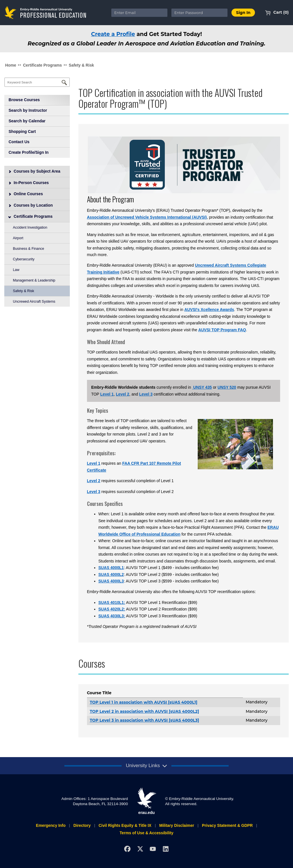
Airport (18, 238)
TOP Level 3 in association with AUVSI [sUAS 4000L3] (144, 720)
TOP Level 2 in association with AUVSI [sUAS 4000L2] (144, 711)
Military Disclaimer (177, 825)
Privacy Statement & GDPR (227, 825)
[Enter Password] (199, 13)
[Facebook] (127, 849)
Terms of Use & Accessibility (146, 833)
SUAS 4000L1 (111, 568)
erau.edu (146, 801)
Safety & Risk (81, 65)
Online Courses (26, 194)
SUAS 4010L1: (112, 602)
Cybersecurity (24, 259)
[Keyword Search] (37, 82)
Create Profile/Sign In (29, 152)
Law (16, 270)
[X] (140, 849)
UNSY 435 (202, 387)
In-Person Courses (29, 183)
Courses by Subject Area (34, 171)
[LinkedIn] (166, 849)
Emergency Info (51, 825)
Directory (82, 825)
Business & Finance (28, 249)
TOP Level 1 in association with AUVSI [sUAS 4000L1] (144, 702)
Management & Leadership (34, 280)
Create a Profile (113, 34)
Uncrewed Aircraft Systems (34, 302)
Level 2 (123, 394)
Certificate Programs (42, 65)
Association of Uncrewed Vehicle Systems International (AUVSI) (147, 217)
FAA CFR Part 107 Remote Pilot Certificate (134, 467)
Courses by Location (31, 205)
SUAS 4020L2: (112, 609)
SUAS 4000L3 (111, 581)
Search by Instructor (28, 110)
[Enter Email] (139, 13)
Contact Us (19, 142)
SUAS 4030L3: (112, 616)
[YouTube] (153, 849)
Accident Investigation (30, 228)
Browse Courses (24, 100)
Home (11, 65)
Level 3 (146, 394)
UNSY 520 (227, 387)
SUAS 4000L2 (111, 574)
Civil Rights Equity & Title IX (125, 825)
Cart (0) (277, 12)
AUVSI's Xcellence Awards (209, 310)
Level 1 (107, 394)
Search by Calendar (27, 121)
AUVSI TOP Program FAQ (222, 330)
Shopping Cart (22, 131)
